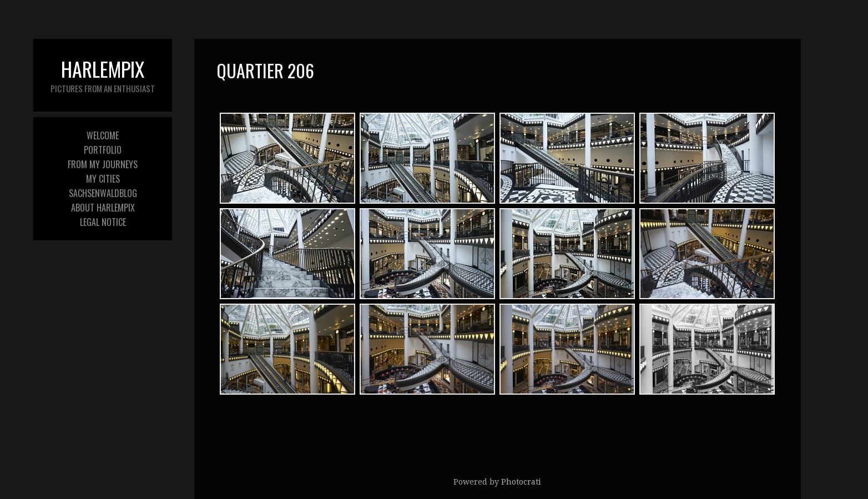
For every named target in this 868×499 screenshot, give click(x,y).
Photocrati (521, 482)
